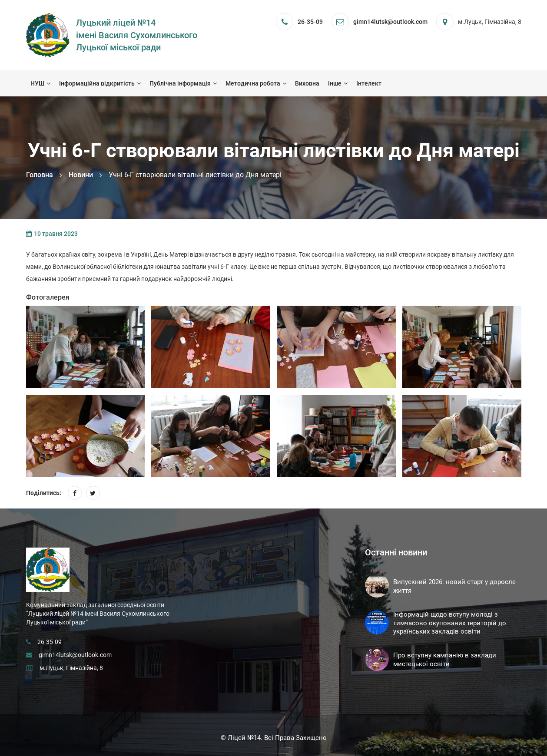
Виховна (307, 83)
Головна (40, 175)
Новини (81, 175)
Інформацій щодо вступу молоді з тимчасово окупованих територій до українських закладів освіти (450, 623)
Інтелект (369, 83)
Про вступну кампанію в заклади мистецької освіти (445, 660)
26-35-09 (310, 22)
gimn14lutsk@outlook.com (75, 655)
